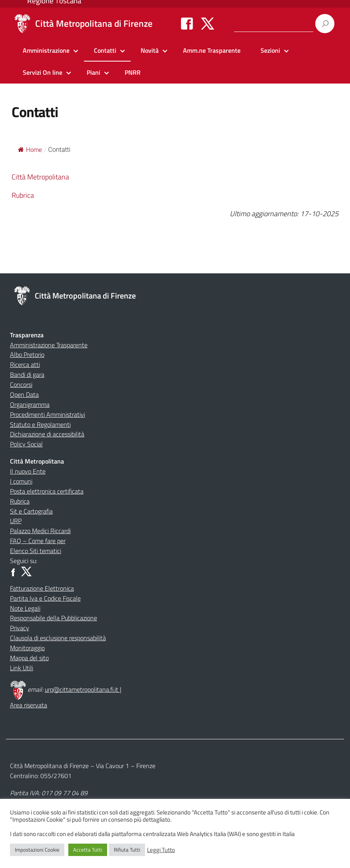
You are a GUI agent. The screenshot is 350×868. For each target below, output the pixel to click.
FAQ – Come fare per (38, 541)
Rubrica (23, 195)
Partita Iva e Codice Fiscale (45, 598)
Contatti (105, 50)
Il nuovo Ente (28, 471)
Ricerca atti (25, 364)
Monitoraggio (27, 648)
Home (30, 149)
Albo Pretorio (27, 354)
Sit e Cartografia (31, 511)
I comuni (21, 481)
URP (16, 521)
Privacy (20, 628)
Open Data (24, 394)
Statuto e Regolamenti (40, 424)
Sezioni (270, 50)
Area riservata (29, 705)
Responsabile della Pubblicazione (54, 618)
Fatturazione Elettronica (42, 588)
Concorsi (21, 384)
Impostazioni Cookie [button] (37, 850)
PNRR (133, 72)
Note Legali (25, 608)
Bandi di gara (27, 374)
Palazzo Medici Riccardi (40, 531)
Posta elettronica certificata (47, 491)
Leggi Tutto (161, 850)
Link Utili (22, 668)
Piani (93, 72)
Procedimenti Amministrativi (48, 414)
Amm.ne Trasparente (212, 50)
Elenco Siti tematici (36, 551)
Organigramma (30, 404)
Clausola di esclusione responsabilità (58, 638)
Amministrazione (46, 50)
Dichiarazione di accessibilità (47, 434)
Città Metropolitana (40, 177)
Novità (150, 50)
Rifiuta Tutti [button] (127, 850)
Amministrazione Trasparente (49, 345)
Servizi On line (43, 72)
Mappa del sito (29, 658)
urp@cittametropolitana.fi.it (82, 689)
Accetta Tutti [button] (88, 850)
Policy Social (26, 444)
